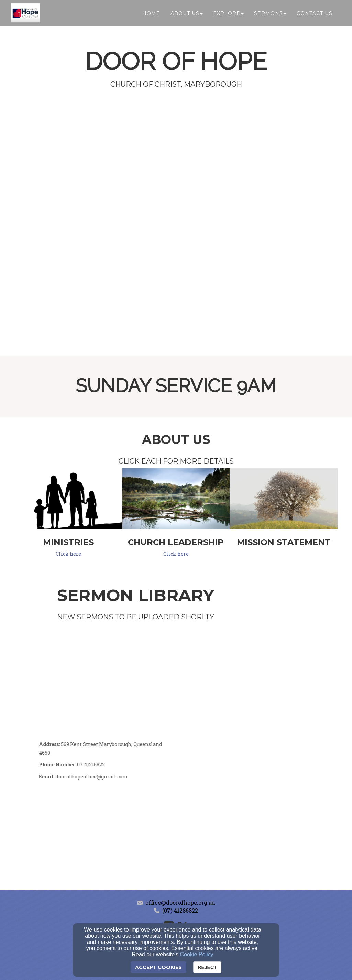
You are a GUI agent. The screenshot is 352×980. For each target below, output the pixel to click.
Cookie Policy (197, 954)
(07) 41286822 (180, 910)
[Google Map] (257, 792)
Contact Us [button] (315, 14)
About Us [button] (187, 14)
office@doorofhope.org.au (180, 902)
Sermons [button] (270, 14)
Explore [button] (228, 14)
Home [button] (151, 14)
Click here (68, 554)
